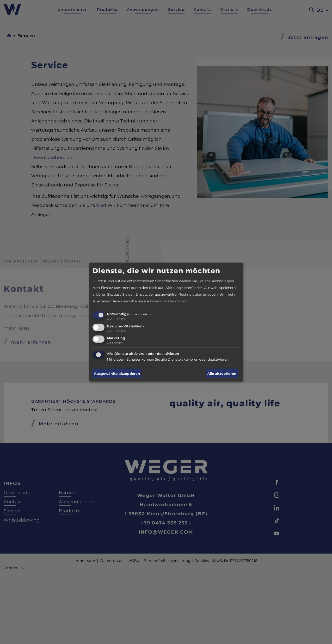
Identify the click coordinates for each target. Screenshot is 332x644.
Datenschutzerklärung (169, 301)
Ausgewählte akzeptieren (117, 373)
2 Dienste (116, 319)
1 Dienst (115, 343)
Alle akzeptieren (222, 373)
